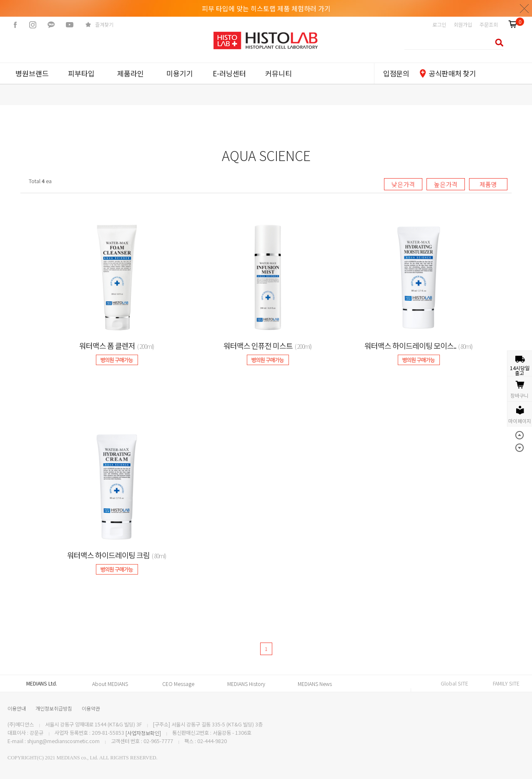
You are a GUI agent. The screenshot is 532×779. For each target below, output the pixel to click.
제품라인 (130, 73)
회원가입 (463, 25)
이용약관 (91, 708)
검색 (497, 42)
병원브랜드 (32, 73)
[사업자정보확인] (143, 733)
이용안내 (17, 708)
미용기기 (180, 73)
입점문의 (396, 73)
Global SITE (454, 683)
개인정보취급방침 (54, 708)
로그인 (439, 25)
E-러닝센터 (229, 73)
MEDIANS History (246, 684)
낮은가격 (403, 184)
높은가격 (446, 184)
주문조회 (489, 25)
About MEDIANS (110, 684)
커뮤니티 (279, 73)
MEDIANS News (315, 684)
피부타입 (81, 73)
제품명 (488, 184)
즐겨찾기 (104, 25)
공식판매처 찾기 (452, 73)
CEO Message (178, 684)
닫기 (524, 8)
